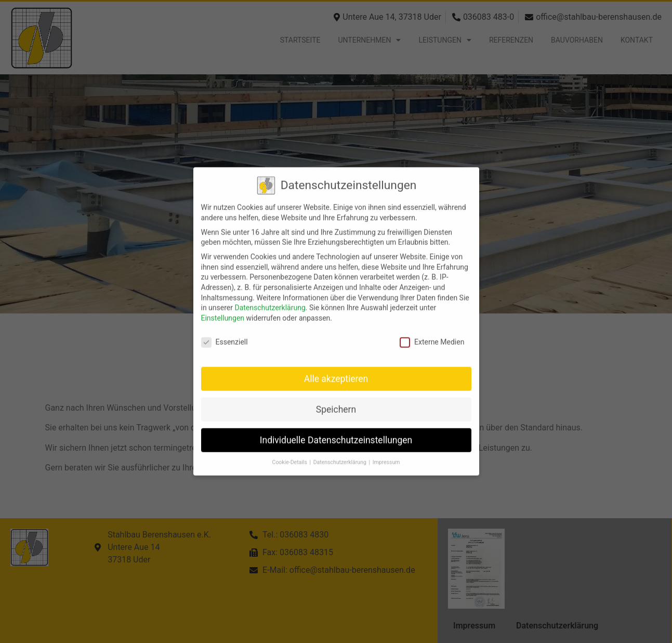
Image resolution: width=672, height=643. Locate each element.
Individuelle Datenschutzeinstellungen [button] (336, 431)
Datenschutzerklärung (270, 299)
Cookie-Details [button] (291, 454)
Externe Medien (432, 333)
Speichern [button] (336, 400)
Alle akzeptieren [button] (336, 370)
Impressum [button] (386, 454)
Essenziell (225, 333)
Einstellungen (223, 309)
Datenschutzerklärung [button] (341, 454)
